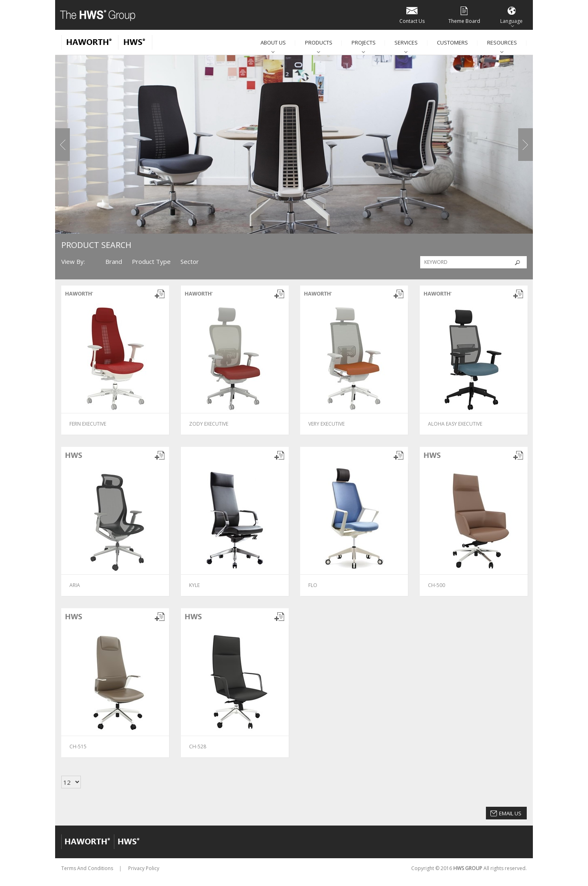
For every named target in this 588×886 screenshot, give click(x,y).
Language (511, 15)
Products (319, 42)
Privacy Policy (144, 868)
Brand (114, 261)
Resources (502, 42)
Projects (364, 42)
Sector (190, 261)
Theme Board (464, 15)
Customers (452, 42)
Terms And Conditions (87, 868)
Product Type (151, 261)
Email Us (510, 813)
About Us (273, 42)
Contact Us (412, 15)
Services (406, 42)
